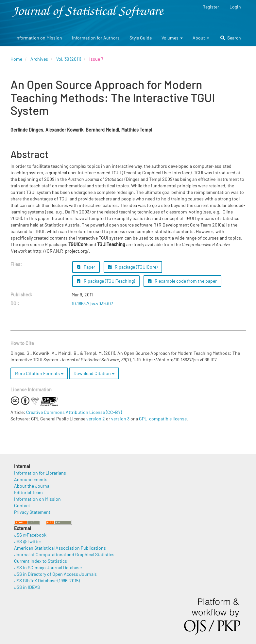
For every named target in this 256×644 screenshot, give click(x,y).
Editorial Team (28, 492)
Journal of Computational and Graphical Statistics (64, 554)
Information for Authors (96, 38)
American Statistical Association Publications (60, 548)
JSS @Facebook (30, 535)
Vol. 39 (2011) (69, 59)
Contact (22, 505)
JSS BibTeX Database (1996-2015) (47, 581)
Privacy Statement (32, 512)
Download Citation (94, 373)
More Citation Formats (39, 373)
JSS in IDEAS (27, 587)
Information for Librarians (40, 473)
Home (16, 59)
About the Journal (32, 486)
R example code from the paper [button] (183, 281)
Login (235, 7)
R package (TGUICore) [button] (133, 267)
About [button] (201, 38)
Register (211, 7)
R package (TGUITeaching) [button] (106, 281)
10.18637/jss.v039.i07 (92, 303)
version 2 (96, 419)
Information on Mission (39, 38)
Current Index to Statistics (41, 561)
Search (231, 38)
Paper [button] (86, 267)
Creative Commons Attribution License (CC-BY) (74, 412)
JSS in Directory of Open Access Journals (55, 574)
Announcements (31, 479)
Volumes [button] (172, 38)
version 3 (120, 419)
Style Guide (141, 38)
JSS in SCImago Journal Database (48, 567)
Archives (39, 59)
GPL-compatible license (163, 419)
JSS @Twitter (28, 541)
